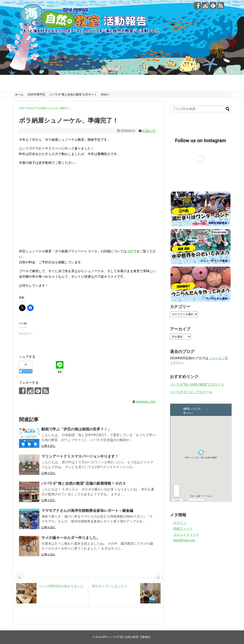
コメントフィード (186, 535)
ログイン (180, 523)
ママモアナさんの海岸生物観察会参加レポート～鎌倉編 (87, 511)
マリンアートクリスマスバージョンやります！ (80, 456)
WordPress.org (184, 540)
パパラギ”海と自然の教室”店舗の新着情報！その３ (84, 483)
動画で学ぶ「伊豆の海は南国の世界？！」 (76, 429)
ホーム (19, 94)
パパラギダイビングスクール (191, 392)
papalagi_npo (146, 402)
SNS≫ (105, 94)
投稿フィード (183, 529)
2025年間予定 (36, 94)
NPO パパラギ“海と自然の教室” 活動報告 (126, 637)
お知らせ (149, 131)
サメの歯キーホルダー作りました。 (71, 538)
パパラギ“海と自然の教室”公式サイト (73, 94)
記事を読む (49, 446)
